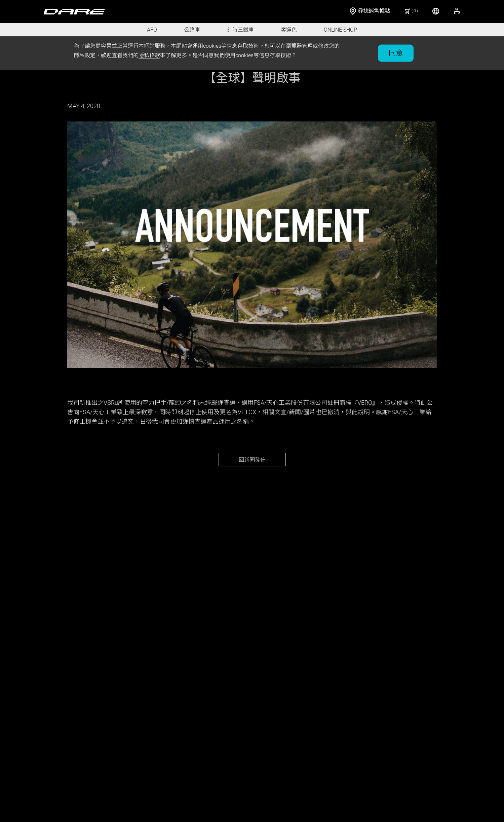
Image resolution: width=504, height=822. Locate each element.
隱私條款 (149, 55)
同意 (396, 53)
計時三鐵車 (240, 30)
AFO (152, 30)
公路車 (192, 30)
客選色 (289, 30)
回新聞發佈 (252, 460)
